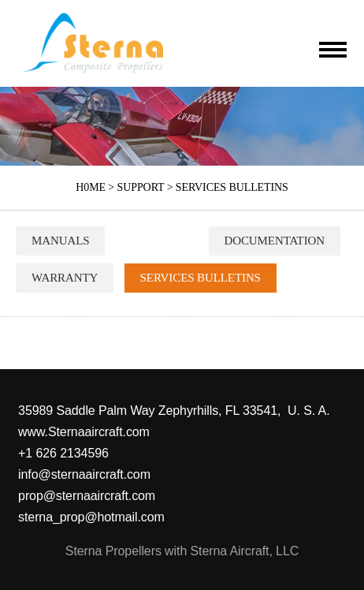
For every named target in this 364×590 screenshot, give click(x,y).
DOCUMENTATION (275, 241)
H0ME (91, 187)
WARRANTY (65, 278)
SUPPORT (141, 187)
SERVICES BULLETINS (232, 187)
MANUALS (60, 241)
